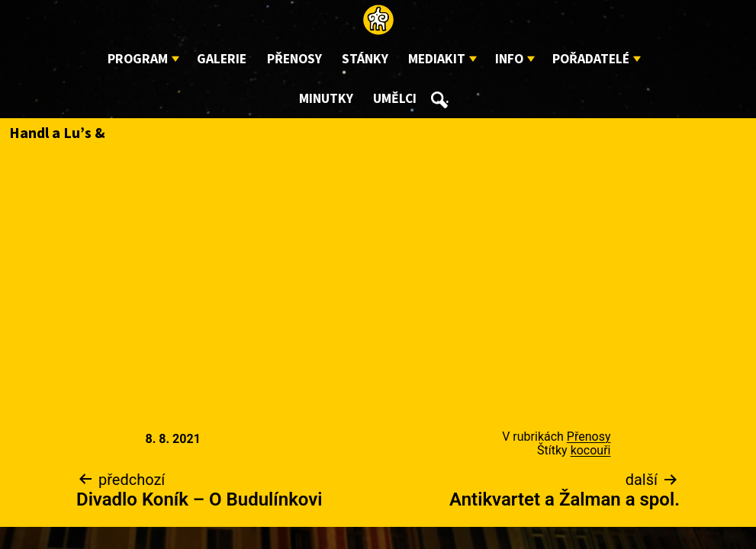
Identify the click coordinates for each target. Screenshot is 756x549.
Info (509, 59)
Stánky (365, 59)
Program (138, 59)
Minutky (326, 99)
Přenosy (294, 59)
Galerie (222, 59)
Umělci (395, 99)
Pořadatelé (591, 59)
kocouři (591, 450)
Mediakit (437, 59)
